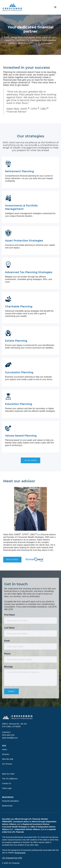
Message (9, 667)
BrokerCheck (7, 806)
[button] (55, 7)
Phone (7, 654)
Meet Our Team (8, 774)
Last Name (9, 628)
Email (7, 641)
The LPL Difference (10, 779)
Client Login (7, 788)
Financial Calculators (10, 801)
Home (4, 749)
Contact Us (7, 783)
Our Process (7, 764)
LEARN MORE (30, 460)
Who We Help (8, 759)
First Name (9, 615)
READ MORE (12, 560)
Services (6, 754)
